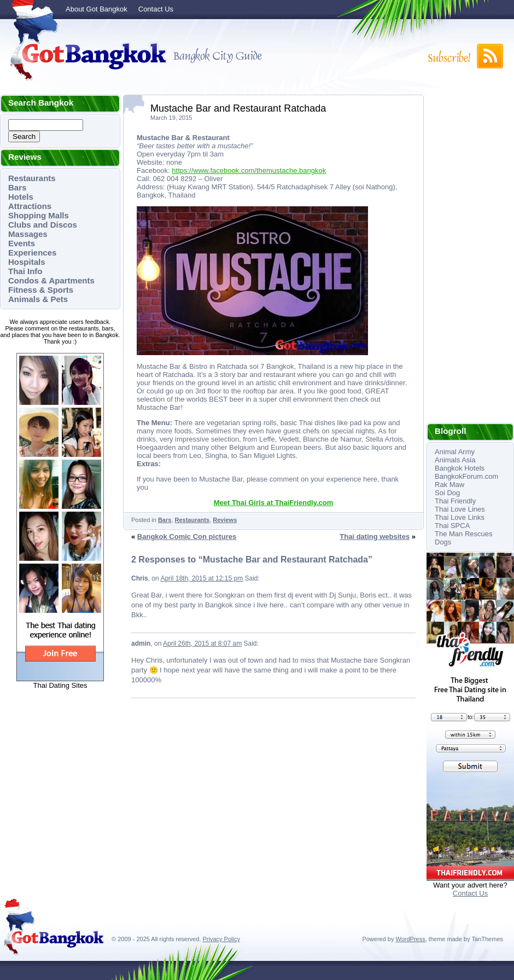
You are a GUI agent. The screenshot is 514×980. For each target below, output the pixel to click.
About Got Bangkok (97, 9)
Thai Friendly (455, 501)
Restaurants (32, 178)
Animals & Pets (38, 299)
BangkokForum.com (466, 476)
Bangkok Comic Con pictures (187, 537)
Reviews (225, 520)
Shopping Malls (39, 215)
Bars (17, 187)
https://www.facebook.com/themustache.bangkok (249, 170)
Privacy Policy (221, 939)
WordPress (411, 939)
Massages (28, 234)
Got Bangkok (85, 56)
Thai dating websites (375, 537)
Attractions (30, 206)
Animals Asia (455, 460)
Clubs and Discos (43, 225)
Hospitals (27, 262)
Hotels (21, 197)
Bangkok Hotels (460, 468)
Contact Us (156, 9)
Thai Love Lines (460, 509)
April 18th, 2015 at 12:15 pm (201, 578)
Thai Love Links (460, 517)
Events (22, 243)
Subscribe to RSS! (465, 56)
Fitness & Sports (41, 290)
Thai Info (25, 271)
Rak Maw (449, 485)
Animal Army (455, 452)
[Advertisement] (470, 259)
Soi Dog (447, 493)
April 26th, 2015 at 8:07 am (202, 643)
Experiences (32, 253)
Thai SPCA (452, 526)
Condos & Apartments (51, 280)
